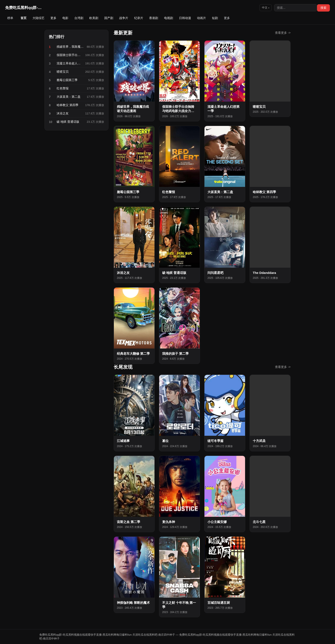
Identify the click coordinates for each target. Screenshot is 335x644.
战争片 (124, 18)
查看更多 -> (283, 33)
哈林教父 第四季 (68, 105)
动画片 (201, 18)
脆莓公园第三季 (67, 80)
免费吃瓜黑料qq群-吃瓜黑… (24, 8)
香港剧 (154, 18)
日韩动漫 (185, 18)
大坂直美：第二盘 (69, 97)
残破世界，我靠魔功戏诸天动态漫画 (70, 47)
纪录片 (139, 18)
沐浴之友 (63, 113)
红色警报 (63, 88)
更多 (53, 18)
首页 (24, 18)
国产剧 (109, 18)
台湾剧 (79, 18)
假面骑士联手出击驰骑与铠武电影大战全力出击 (70, 55)
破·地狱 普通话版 (68, 122)
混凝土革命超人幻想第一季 (70, 63)
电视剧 (169, 18)
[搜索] (296, 8)
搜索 (323, 8)
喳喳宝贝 (63, 72)
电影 (65, 18)
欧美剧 (94, 18)
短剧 (215, 18)
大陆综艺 (38, 18)
